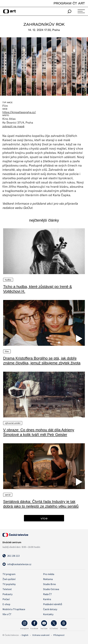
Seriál (8, 495)
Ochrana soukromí (41, 635)
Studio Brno (50, 584)
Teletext (7, 589)
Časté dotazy (50, 609)
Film (7, 351)
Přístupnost (59, 635)
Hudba (8, 280)
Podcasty (7, 594)
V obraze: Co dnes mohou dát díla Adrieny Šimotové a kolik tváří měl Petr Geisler (39, 432)
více (44, 518)
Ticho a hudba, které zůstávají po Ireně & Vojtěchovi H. (38, 289)
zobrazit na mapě (13, 126)
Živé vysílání (9, 579)
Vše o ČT (7, 614)
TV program (9, 574)
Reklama (48, 579)
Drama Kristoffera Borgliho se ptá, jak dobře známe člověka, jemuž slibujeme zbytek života (42, 361)
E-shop (6, 604)
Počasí (6, 599)
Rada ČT (48, 594)
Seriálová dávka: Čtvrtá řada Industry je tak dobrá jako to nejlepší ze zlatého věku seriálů (41, 504)
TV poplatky (9, 584)
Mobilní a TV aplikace (14, 609)
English (25, 635)
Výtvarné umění (13, 423)
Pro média (49, 574)
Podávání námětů (53, 604)
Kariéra (47, 599)
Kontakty (48, 614)
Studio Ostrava (51, 589)
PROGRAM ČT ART (69, 3)
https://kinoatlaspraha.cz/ (19, 112)
